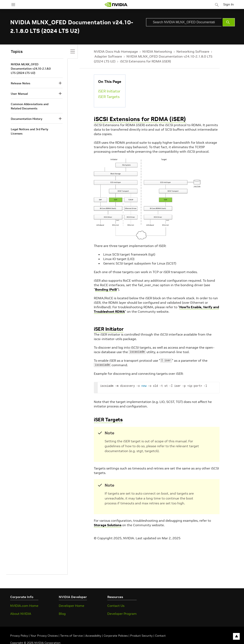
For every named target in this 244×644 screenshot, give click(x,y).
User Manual (19, 94)
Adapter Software (108, 56)
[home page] (117, 5)
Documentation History (27, 119)
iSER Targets (109, 97)
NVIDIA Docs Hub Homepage (116, 51)
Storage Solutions (108, 525)
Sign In (229, 4)
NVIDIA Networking (157, 51)
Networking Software (193, 51)
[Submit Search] (229, 22)
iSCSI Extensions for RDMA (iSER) (145, 61)
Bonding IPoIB (106, 289)
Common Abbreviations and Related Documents (30, 106)
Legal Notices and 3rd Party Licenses (29, 131)
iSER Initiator (109, 91)
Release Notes (21, 83)
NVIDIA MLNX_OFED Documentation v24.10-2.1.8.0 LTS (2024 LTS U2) (31, 69)
